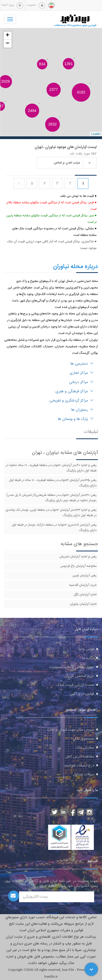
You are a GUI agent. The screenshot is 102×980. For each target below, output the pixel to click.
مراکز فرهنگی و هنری (75, 391)
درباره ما (88, 658)
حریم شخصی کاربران (79, 676)
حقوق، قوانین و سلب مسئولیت (72, 667)
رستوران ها (82, 410)
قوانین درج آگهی (82, 694)
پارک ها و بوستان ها (76, 419)
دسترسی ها (82, 364)
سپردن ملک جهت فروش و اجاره (71, 730)
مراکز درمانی (81, 382)
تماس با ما (86, 649)
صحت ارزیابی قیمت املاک (75, 685)
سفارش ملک (85, 748)
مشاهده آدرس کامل (80, 757)
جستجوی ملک (84, 739)
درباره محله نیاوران (75, 266)
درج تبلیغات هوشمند (79, 766)
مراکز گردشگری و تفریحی (72, 401)
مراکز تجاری (82, 373)
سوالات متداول (84, 775)
